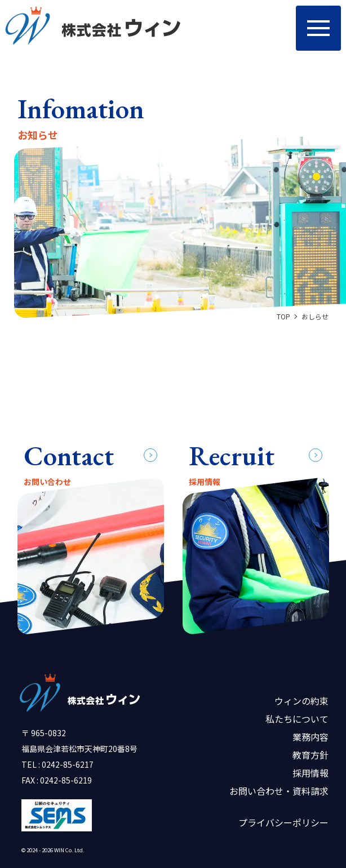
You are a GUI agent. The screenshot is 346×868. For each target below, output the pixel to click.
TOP (283, 316)
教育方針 (310, 755)
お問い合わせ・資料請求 (279, 791)
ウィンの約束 (301, 701)
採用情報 (310, 773)
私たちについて (297, 719)
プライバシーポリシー (283, 822)
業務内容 (310, 737)
